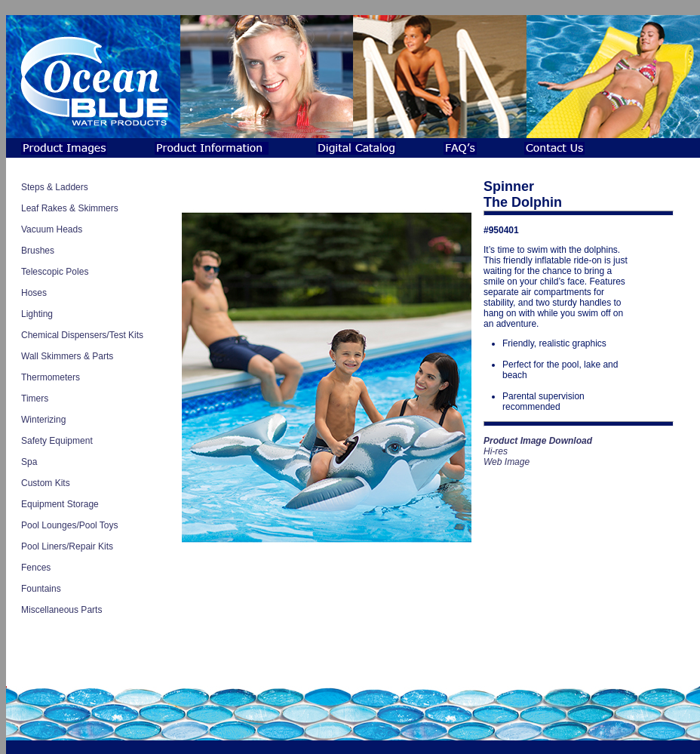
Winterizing (43, 420)
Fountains (41, 589)
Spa (29, 462)
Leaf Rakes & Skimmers (70, 208)
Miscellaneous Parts (61, 610)
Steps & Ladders (55, 187)
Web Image (507, 462)
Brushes (38, 251)
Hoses (34, 293)
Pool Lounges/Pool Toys (70, 525)
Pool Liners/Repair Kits (67, 546)
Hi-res (496, 451)
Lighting (37, 314)
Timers (35, 399)
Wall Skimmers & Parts (67, 356)
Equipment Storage (60, 504)
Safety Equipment (57, 441)
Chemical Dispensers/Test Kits (82, 335)
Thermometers (51, 377)
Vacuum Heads (52, 229)
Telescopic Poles (55, 272)
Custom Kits (46, 483)
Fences (36, 568)
